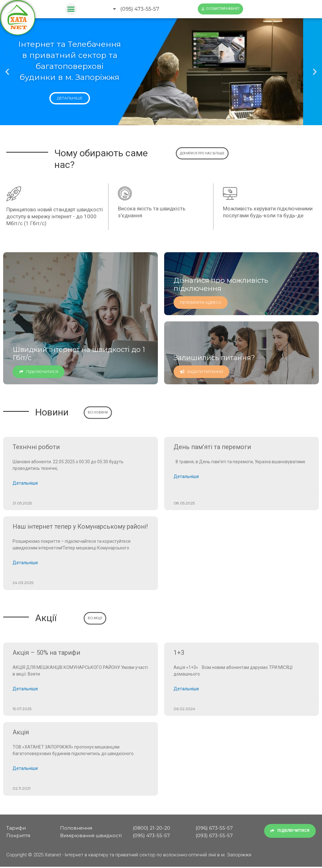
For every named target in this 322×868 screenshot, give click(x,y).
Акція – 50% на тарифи (46, 653)
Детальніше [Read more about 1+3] (186, 690)
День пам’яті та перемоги (212, 447)
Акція (21, 733)
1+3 (179, 653)
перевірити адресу (201, 302)
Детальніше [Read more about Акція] (25, 770)
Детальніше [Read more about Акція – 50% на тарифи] (25, 690)
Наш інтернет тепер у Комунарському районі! (80, 527)
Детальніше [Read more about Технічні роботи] (25, 483)
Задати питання (201, 371)
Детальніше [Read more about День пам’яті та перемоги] (186, 477)
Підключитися (39, 371)
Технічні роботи (36, 447)
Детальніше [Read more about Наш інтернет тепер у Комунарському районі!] (25, 563)
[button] (71, 9)
